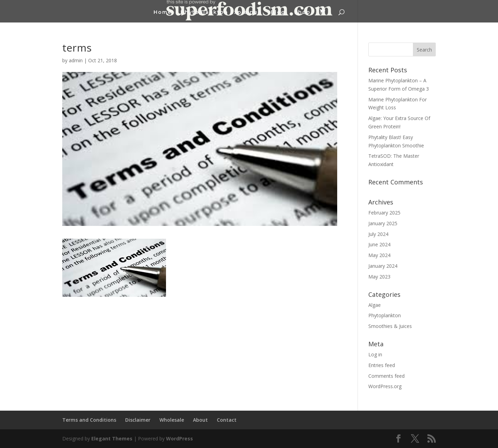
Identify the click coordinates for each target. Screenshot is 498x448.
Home (163, 12)
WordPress (179, 438)
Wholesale (172, 420)
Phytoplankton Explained (221, 12)
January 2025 (383, 223)
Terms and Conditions (89, 420)
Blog (278, 12)
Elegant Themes (112, 438)
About (200, 420)
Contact (227, 420)
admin (76, 60)
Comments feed (386, 376)
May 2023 (379, 277)
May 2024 (379, 255)
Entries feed (382, 365)
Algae (375, 305)
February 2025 (384, 213)
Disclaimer (138, 420)
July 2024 (378, 234)
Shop (302, 12)
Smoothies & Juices (390, 326)
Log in (375, 354)
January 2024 (383, 266)
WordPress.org (385, 386)
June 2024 (379, 244)
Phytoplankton (385, 315)
